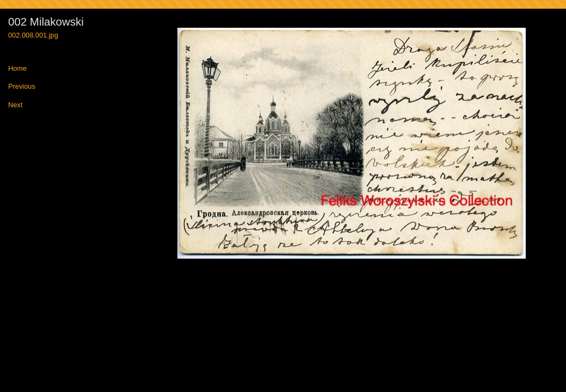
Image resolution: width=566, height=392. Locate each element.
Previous (22, 87)
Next (15, 105)
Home (17, 69)
